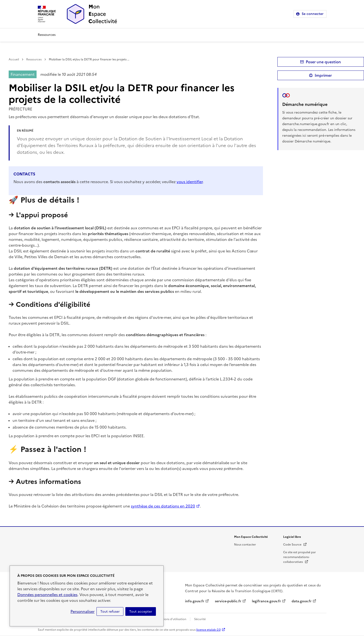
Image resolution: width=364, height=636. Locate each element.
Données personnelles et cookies (47, 595)
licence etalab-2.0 (208, 630)
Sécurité (200, 619)
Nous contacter (245, 545)
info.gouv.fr (195, 601)
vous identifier (190, 182)
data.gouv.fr (302, 601)
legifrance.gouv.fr (266, 601)
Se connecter (313, 14)
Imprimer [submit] (323, 75)
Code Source (295, 545)
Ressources (47, 35)
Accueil (14, 59)
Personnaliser (83, 611)
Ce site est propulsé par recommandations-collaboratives (300, 557)
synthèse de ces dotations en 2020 (163, 506)
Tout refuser (110, 611)
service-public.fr (228, 601)
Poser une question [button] (323, 62)
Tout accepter (141, 611)
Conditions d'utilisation (170, 619)
